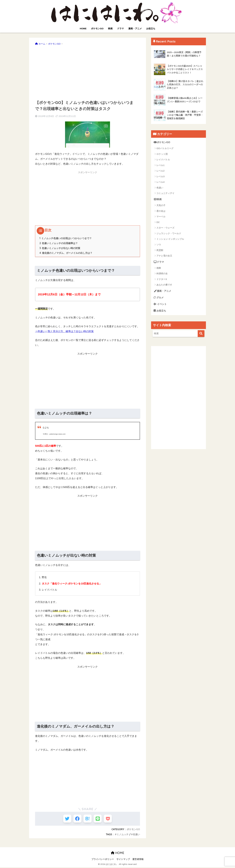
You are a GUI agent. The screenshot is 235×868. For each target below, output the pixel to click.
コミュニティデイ (165, 193)
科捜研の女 (162, 274)
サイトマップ (123, 860)
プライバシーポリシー (103, 860)
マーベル (161, 217)
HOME (83, 28)
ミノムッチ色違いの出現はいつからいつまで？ (66, 238)
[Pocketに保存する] (110, 819)
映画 (110, 28)
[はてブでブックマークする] (87, 819)
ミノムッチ (123, 835)
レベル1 (160, 165)
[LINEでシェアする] (99, 819)
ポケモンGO (97, 28)
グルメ (159, 298)
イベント (161, 304)
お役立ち (151, 28)
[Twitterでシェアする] (65, 819)
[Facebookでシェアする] (77, 819)
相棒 (159, 268)
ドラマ (120, 28)
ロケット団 (162, 154)
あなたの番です (164, 285)
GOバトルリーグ (165, 148)
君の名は (161, 211)
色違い (136, 835)
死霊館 (160, 250)
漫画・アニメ (135, 28)
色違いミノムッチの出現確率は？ (59, 243)
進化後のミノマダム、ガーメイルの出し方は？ (66, 253)
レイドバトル (163, 160)
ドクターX (162, 279)
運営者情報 (138, 860)
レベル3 (160, 176)
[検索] (201, 334)
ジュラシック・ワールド (169, 234)
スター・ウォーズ (165, 228)
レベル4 (160, 182)
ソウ (159, 245)
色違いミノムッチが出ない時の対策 (60, 248)
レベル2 (160, 171)
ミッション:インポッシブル (170, 239)
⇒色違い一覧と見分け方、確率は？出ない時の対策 (64, 331)
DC (158, 222)
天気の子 (161, 206)
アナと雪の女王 (164, 256)
